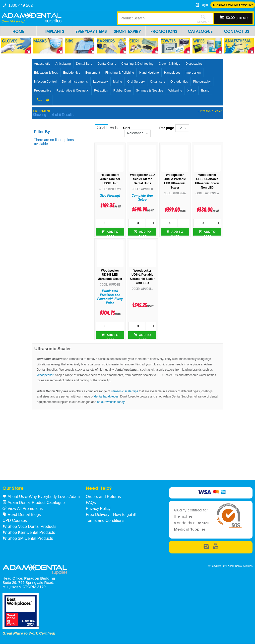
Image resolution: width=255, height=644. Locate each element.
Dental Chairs (107, 64)
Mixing (118, 82)
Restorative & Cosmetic (73, 91)
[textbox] (156, 18)
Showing (53, 115)
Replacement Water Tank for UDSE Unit (110, 179)
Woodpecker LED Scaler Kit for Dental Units (142, 179)
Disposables (194, 64)
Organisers (158, 82)
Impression (193, 73)
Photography (202, 82)
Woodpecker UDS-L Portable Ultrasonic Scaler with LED (142, 277)
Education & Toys (46, 73)
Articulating (63, 64)
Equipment (93, 73)
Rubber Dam (122, 91)
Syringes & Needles (150, 91)
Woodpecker (45, 375)
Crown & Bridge (169, 64)
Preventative (43, 91)
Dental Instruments (75, 82)
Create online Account (235, 5)
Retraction (101, 91)
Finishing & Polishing (120, 73)
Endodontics (71, 73)
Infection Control (45, 82)
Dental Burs (84, 64)
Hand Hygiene (149, 73)
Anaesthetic (42, 64)
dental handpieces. (107, 396)
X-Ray (191, 91)
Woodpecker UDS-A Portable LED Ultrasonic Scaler (175, 181)
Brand (205, 91)
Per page (167, 128)
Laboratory (100, 82)
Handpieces (172, 73)
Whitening (175, 91)
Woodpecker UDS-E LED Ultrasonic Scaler (110, 275)
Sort (127, 128)
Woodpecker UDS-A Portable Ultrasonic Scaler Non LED (207, 181)
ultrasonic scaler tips (125, 391)
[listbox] (137, 133)
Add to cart (112, 232)
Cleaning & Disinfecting (138, 64)
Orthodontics (179, 82)
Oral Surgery (136, 82)
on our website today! (111, 402)
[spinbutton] (104, 223)
